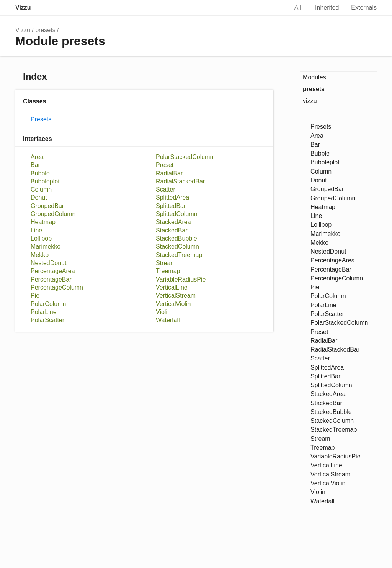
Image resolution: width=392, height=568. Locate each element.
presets (45, 30)
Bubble (40, 173)
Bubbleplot (45, 181)
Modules (314, 77)
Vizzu (23, 7)
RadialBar (169, 173)
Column (41, 189)
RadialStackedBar (180, 181)
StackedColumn (177, 246)
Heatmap (43, 222)
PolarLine (44, 312)
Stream (166, 263)
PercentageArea (53, 271)
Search (274, 8)
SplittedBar (171, 206)
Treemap (168, 271)
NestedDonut (48, 263)
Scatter (166, 189)
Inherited (327, 7)
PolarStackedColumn (185, 157)
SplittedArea (172, 197)
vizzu (310, 101)
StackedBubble (176, 238)
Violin (163, 312)
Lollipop (41, 238)
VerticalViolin (173, 304)
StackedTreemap (179, 255)
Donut (39, 197)
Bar (35, 165)
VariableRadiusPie (181, 279)
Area (37, 157)
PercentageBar (51, 279)
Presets (41, 119)
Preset (165, 165)
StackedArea (173, 222)
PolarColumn (48, 304)
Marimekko (46, 246)
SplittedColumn (177, 214)
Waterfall (168, 320)
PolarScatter (47, 320)
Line (36, 230)
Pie (35, 295)
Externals (364, 7)
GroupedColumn (53, 214)
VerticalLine (172, 287)
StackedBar (172, 230)
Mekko (40, 255)
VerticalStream (176, 295)
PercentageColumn (57, 287)
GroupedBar (47, 206)
